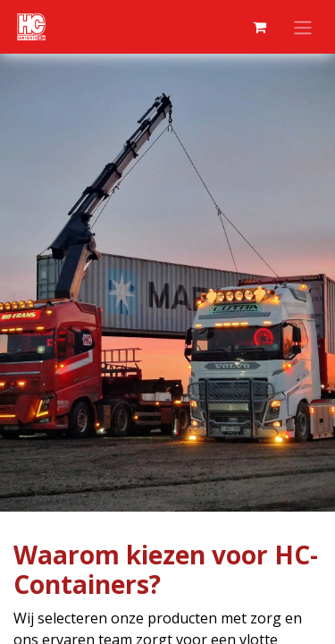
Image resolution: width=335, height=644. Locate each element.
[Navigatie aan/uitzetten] (303, 27)
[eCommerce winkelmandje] (259, 27)
